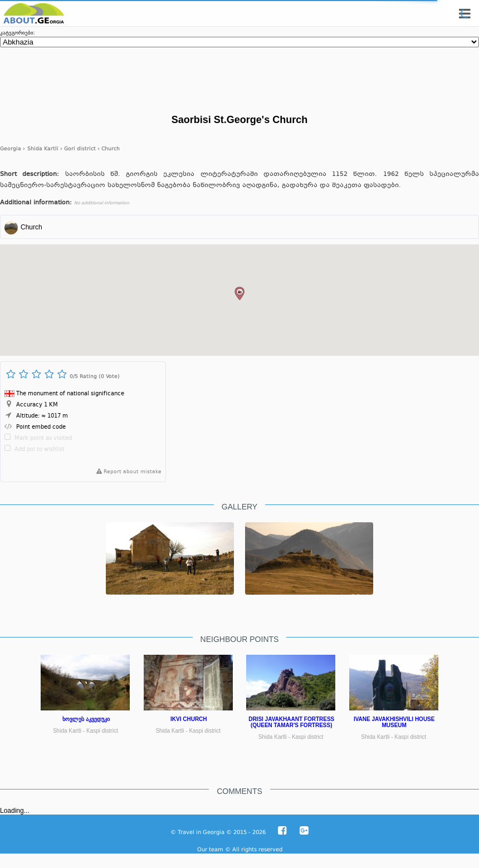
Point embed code (41, 427)
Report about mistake (127, 472)
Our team (210, 849)
